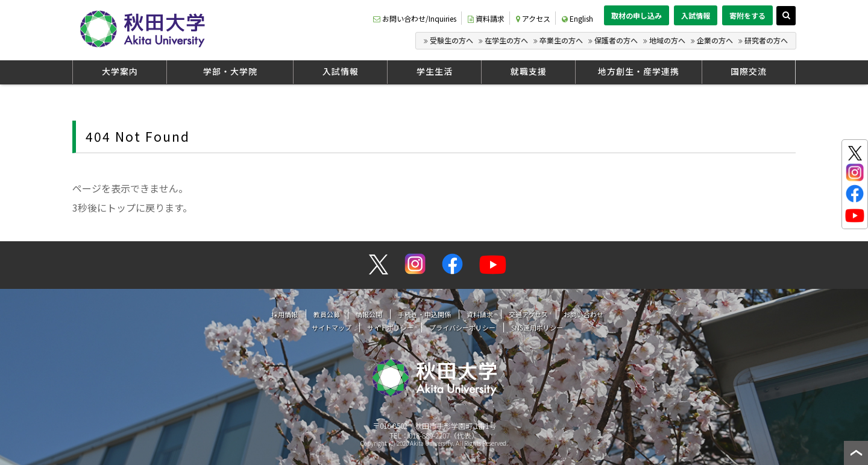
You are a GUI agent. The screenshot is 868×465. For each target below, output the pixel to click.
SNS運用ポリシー (537, 327)
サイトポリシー (390, 327)
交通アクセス (528, 314)
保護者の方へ (616, 40)
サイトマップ (332, 327)
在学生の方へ (506, 40)
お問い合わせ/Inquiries (415, 18)
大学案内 (120, 71)
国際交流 (749, 71)
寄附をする (747, 15)
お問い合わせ (583, 314)
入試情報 (696, 15)
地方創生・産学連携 (639, 71)
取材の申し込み (637, 15)
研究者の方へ (766, 40)
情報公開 (369, 314)
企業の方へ (715, 40)
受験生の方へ (451, 40)
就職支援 (529, 71)
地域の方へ (667, 40)
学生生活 (435, 71)
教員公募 (327, 314)
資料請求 (486, 18)
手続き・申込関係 (424, 314)
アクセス (533, 18)
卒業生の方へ (561, 40)
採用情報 (285, 314)
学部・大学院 (230, 71)
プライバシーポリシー (462, 327)
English (577, 18)
